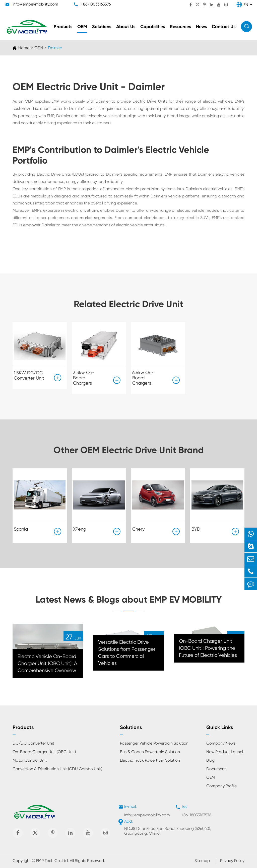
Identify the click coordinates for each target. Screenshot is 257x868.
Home (24, 48)
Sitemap (202, 861)
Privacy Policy (232, 861)
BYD (196, 529)
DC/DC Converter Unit (33, 743)
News (201, 27)
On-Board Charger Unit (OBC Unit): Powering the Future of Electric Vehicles (208, 648)
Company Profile (221, 786)
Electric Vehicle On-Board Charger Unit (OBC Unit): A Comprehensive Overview (47, 663)
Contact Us (224, 27)
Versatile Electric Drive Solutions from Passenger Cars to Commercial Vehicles (127, 653)
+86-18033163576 (96, 4)
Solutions (102, 27)
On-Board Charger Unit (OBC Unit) (44, 752)
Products (63, 27)
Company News (221, 743)
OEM (82, 27)
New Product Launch (225, 752)
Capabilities (153, 27)
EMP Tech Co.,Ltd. (52, 861)
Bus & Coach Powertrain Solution (150, 752)
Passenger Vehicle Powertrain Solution (154, 743)
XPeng (80, 529)
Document (216, 769)
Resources (180, 27)
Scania (21, 529)
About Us (126, 27)
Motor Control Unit (30, 760)
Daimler (55, 48)
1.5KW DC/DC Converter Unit (29, 375)
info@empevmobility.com (35, 4)
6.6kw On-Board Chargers (143, 378)
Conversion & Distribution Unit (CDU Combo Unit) (57, 769)
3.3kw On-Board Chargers (84, 378)
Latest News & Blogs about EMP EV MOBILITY (129, 599)
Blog (210, 760)
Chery (138, 529)
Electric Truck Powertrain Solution (150, 760)
